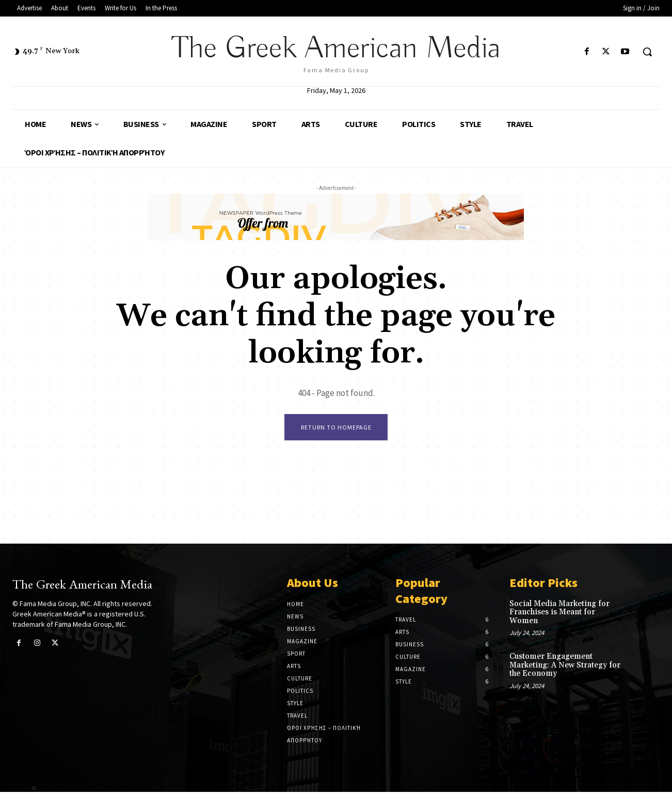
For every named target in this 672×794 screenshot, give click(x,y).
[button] (647, 52)
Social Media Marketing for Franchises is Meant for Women (559, 614)
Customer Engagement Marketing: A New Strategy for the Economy (565, 667)
